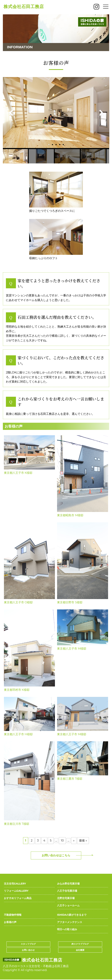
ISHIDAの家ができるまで (72, 915)
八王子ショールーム (68, 905)
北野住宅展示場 (66, 898)
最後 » (83, 840)
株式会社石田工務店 (24, 7)
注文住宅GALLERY (15, 884)
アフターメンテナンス (70, 922)
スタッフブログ (28, 944)
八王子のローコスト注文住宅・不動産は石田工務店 (36, 966)
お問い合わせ (28, 950)
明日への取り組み (67, 929)
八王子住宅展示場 (67, 891)
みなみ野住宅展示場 (68, 884)
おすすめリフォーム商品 (18, 898)
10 (62, 840)
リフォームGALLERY (16, 891)
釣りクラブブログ (80, 944)
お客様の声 (10, 922)
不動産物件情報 (13, 915)
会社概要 (80, 950)
